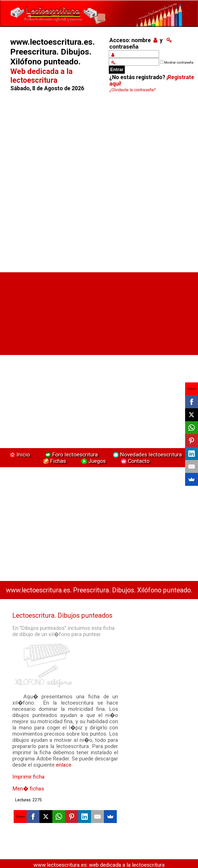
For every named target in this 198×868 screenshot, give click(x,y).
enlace (64, 765)
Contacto (134, 461)
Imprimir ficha (28, 777)
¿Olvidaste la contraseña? (133, 90)
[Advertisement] (56, 184)
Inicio (19, 454)
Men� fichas (28, 789)
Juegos (93, 461)
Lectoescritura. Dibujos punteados (62, 615)
